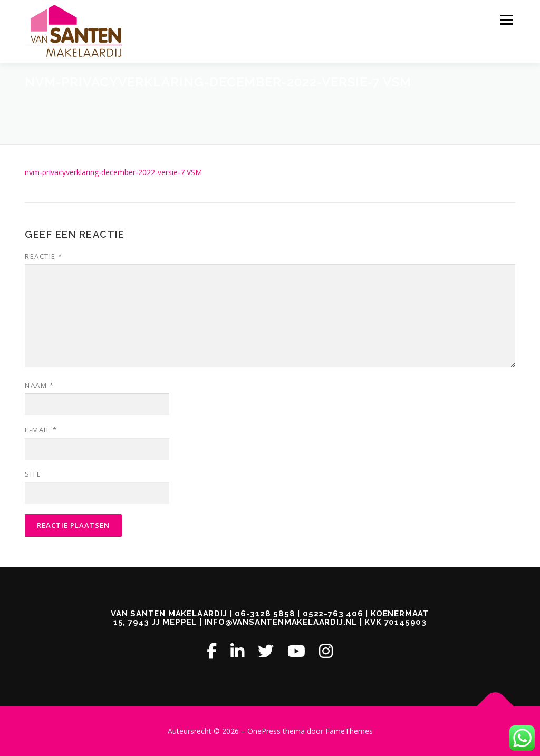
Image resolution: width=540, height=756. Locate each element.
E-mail (41, 430)
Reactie (44, 256)
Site (33, 474)
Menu (506, 20)
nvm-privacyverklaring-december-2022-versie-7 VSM (113, 172)
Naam (39, 385)
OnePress (264, 731)
